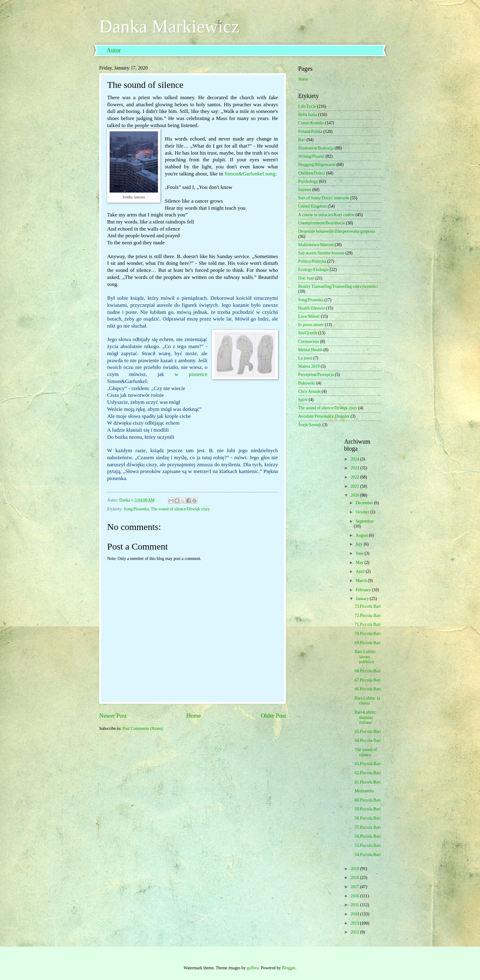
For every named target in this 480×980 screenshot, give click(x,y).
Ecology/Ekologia (313, 270)
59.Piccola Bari (367, 809)
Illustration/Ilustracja (316, 148)
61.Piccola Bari (367, 782)
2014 (355, 914)
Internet (305, 190)
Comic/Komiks (311, 123)
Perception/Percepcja (316, 375)
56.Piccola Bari (367, 836)
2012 (355, 932)
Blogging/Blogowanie (317, 165)
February (364, 590)
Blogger (289, 968)
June (360, 553)
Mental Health (310, 350)
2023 (355, 468)
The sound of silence (366, 752)
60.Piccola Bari (367, 800)
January (363, 599)
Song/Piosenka (136, 509)
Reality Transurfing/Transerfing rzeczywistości (338, 286)
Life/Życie (307, 106)
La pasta (305, 358)
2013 (355, 923)
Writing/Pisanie (311, 156)
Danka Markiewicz (169, 26)
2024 (355, 459)
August (362, 535)
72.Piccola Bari (367, 616)
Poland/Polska (310, 131)
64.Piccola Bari (367, 740)
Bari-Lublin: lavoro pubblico (365, 657)
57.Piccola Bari (367, 827)
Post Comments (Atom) (142, 728)
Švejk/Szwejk (310, 425)
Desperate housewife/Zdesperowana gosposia (337, 231)
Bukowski (307, 383)
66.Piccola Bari (367, 689)
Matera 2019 (309, 366)
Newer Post (113, 716)
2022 (355, 477)
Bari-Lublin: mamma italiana (365, 717)
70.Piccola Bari (367, 634)
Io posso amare (311, 325)
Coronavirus (309, 342)
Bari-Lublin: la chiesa (367, 701)
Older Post (273, 716)
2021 (355, 486)
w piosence (191, 374)
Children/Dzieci (312, 173)
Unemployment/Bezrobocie (322, 223)
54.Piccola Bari (367, 855)
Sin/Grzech (308, 333)
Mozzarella (364, 791)
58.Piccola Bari (367, 818)
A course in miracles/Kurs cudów (326, 215)
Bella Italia (307, 115)
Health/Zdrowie (311, 308)
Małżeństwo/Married (316, 245)
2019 (355, 869)
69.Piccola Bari (367, 643)
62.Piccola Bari (367, 773)
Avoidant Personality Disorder (324, 416)
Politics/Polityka (312, 261)
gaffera (253, 968)
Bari (302, 140)
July (360, 544)
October (363, 512)
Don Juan (306, 278)
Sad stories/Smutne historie (321, 253)
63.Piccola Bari (367, 764)
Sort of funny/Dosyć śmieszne (324, 198)
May (360, 563)
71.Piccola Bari (367, 624)
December (365, 503)
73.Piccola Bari (367, 606)
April (361, 571)
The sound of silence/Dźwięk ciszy (180, 509)
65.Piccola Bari (367, 732)
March (362, 581)
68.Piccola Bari (367, 671)
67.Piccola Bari (367, 680)
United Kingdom (312, 206)
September (365, 521)
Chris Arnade (309, 391)
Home (194, 716)
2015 (355, 905)
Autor (114, 50)
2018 (355, 878)
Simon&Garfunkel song (250, 174)
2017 (355, 887)
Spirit (303, 400)
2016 (355, 896)
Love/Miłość (309, 316)
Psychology (308, 181)
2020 (355, 495)
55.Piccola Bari (367, 845)
